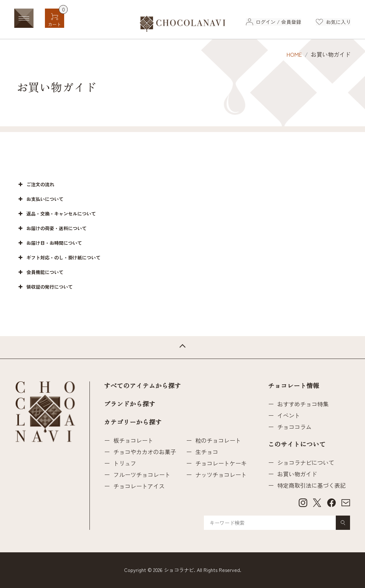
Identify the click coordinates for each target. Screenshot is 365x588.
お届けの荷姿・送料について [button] (52, 228)
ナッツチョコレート (221, 475)
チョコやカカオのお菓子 (145, 452)
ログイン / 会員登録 (278, 22)
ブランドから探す (130, 404)
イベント (289, 415)
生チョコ (207, 452)
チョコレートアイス (139, 486)
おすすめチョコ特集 (303, 404)
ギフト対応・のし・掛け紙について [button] (59, 258)
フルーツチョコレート (142, 475)
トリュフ (125, 463)
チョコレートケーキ (221, 463)
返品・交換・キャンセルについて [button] (56, 214)
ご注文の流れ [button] (35, 184)
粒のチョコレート (218, 440)
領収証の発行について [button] (45, 287)
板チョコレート (133, 440)
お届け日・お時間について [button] (49, 243)
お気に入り (338, 22)
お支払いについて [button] (40, 199)
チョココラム (294, 427)
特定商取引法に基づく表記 (312, 485)
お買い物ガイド (297, 474)
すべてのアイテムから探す (143, 386)
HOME (294, 54)
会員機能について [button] (40, 272)
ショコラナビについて (306, 462)
